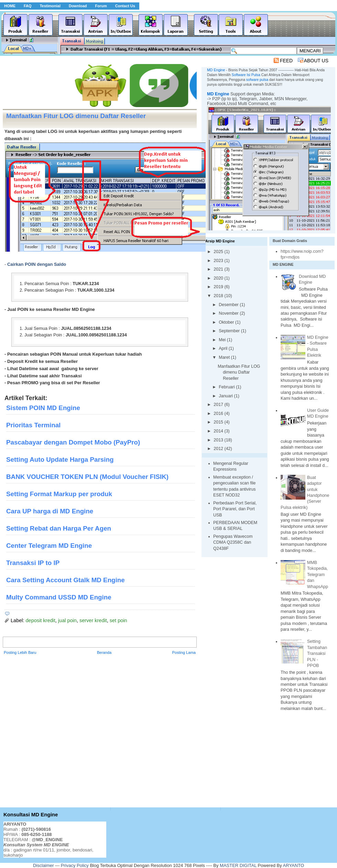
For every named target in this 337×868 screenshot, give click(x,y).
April (224, 348)
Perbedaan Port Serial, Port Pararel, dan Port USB (235, 509)
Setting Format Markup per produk (59, 494)
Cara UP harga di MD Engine (50, 511)
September (230, 331)
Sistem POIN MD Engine (43, 408)
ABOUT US (316, 61)
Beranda (104, 652)
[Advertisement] (73, 731)
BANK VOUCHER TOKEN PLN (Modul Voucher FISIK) (87, 477)
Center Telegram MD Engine (49, 546)
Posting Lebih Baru (20, 652)
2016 (219, 414)
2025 (219, 252)
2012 (219, 449)
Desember (229, 305)
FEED (286, 61)
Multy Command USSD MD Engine (59, 597)
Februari (227, 387)
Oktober (227, 322)
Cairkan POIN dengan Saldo (37, 264)
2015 (219, 422)
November (229, 313)
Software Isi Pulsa (246, 75)
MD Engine (218, 94)
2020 (219, 278)
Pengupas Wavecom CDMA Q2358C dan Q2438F (233, 542)
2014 (219, 431)
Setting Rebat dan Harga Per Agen (59, 528)
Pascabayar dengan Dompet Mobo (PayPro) (73, 442)
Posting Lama (184, 652)
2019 (219, 287)
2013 (219, 440)
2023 (219, 261)
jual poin (67, 620)
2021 (219, 269)
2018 (219, 296)
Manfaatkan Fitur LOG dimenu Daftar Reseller (239, 372)
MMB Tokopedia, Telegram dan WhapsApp (318, 575)
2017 (219, 405)
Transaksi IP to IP (33, 563)
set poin (118, 620)
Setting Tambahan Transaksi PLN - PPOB (317, 653)
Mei (223, 340)
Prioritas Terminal (33, 425)
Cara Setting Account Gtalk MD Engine (66, 580)
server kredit (93, 620)
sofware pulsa (257, 80)
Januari (226, 396)
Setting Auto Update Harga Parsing (60, 459)
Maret (225, 357)
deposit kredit (41, 620)
